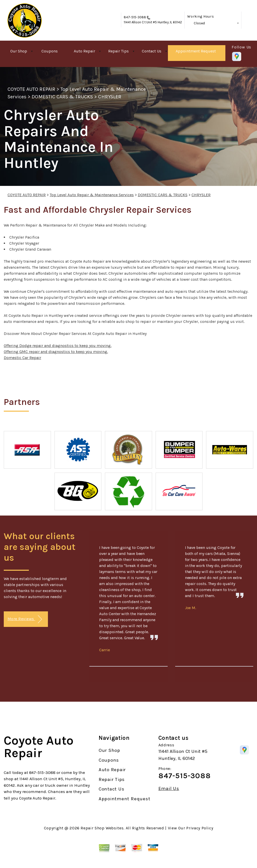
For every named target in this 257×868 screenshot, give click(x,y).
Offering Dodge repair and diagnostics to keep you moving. (58, 346)
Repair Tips (118, 51)
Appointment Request (196, 51)
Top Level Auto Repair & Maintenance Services (92, 195)
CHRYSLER (110, 97)
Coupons (50, 51)
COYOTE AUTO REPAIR (31, 89)
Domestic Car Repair (22, 358)
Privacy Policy (200, 828)
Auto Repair (84, 51)
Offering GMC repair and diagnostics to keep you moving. (56, 352)
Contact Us (152, 51)
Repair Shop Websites (102, 828)
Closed (199, 23)
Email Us (169, 789)
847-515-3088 (135, 17)
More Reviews (25, 619)
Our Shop (19, 51)
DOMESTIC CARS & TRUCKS (62, 97)
